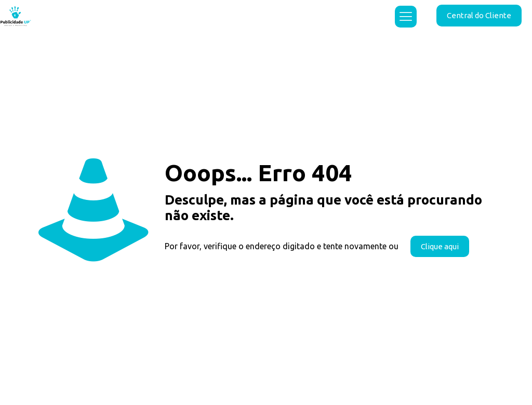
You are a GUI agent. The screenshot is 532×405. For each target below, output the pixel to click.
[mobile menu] (406, 17)
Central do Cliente (479, 15)
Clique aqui (440, 246)
